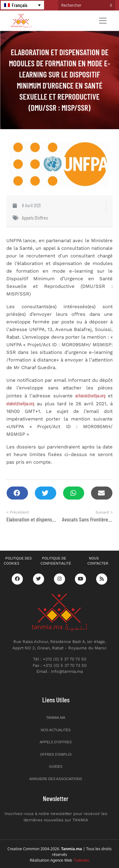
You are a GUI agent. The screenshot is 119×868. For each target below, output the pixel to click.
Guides (56, 766)
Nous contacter (98, 561)
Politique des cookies (18, 561)
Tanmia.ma (56, 718)
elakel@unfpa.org (20, 403)
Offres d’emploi (56, 754)
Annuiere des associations (56, 779)
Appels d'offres (35, 218)
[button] (17, 493)
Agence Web (70, 860)
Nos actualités (56, 730)
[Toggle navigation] (103, 21)
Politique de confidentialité (56, 561)
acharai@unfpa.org (90, 395)
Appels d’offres (56, 742)
